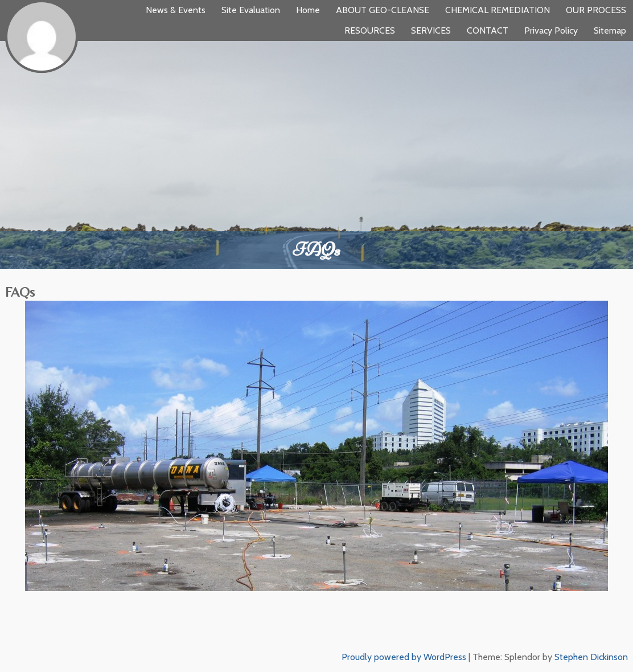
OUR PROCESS (596, 10)
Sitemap (610, 30)
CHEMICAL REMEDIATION (498, 10)
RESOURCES (370, 30)
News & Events (176, 10)
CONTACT (488, 30)
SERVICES (431, 30)
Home (308, 10)
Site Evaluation (251, 10)
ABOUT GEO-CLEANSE (383, 10)
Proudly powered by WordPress (404, 657)
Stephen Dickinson (591, 657)
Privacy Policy (551, 30)
